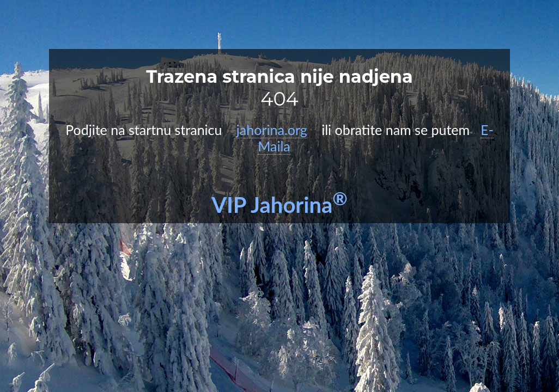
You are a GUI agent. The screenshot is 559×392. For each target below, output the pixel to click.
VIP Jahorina (279, 205)
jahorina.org (272, 130)
